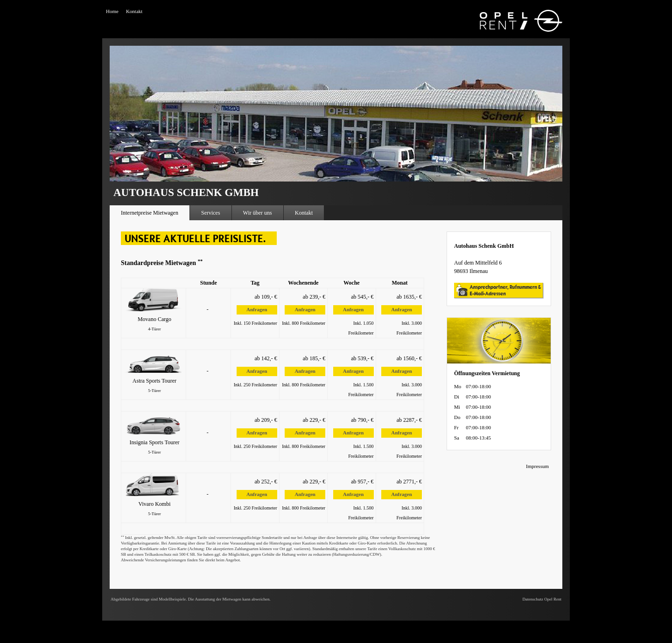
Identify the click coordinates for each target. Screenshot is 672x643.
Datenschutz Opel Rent (542, 599)
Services (211, 213)
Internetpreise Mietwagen (150, 213)
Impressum (537, 466)
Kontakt (134, 11)
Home (112, 11)
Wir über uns (258, 213)
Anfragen (257, 309)
